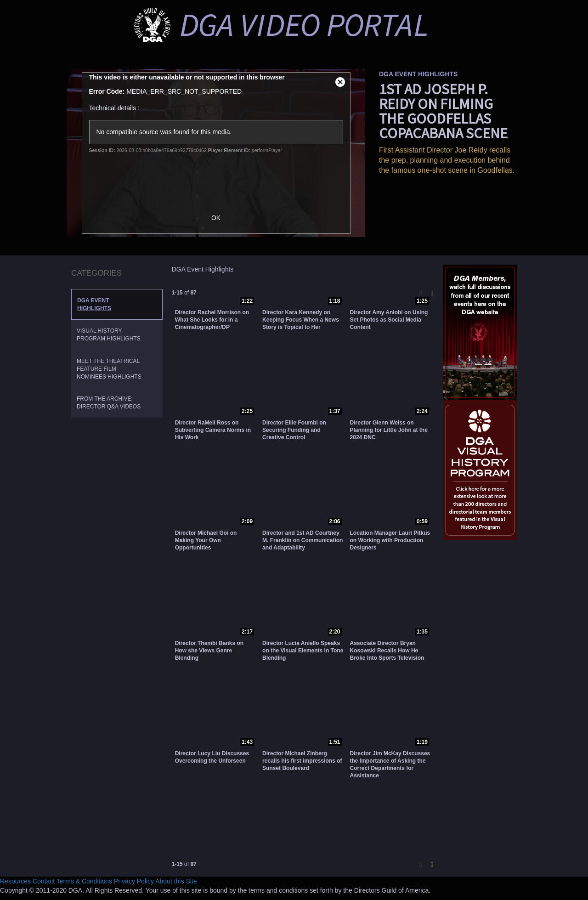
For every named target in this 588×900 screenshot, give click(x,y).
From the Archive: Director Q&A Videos (109, 403)
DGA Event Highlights (94, 304)
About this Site (176, 881)
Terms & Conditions (84, 881)
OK (220, 218)
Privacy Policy (134, 881)
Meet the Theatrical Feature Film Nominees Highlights (109, 369)
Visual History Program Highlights (109, 335)
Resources (15, 881)
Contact (44, 881)
